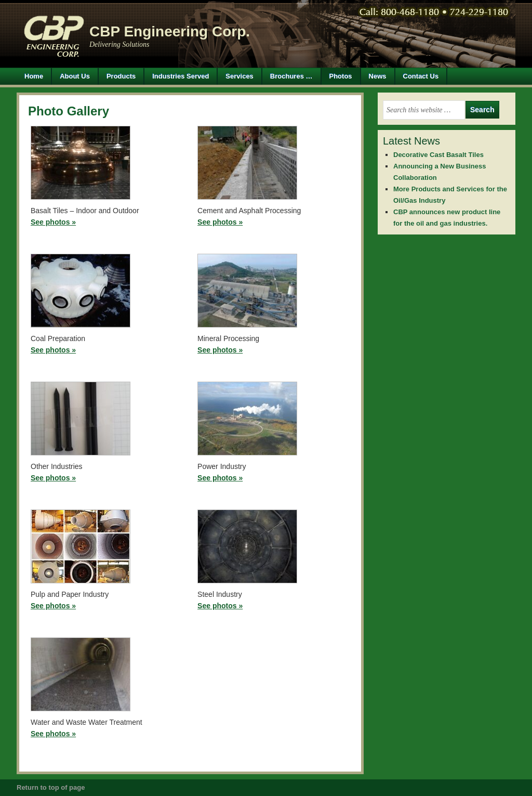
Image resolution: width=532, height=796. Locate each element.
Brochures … (291, 76)
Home (34, 76)
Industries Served (181, 76)
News (378, 76)
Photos (341, 76)
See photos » (53, 222)
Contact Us (421, 76)
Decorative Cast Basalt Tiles (438, 155)
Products (117, 76)
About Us (75, 76)
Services (240, 76)
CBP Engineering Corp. (170, 31)
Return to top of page (51, 787)
